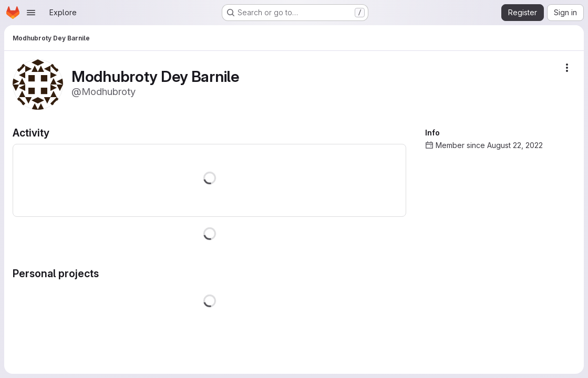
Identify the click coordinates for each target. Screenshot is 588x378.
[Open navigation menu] (31, 13)
